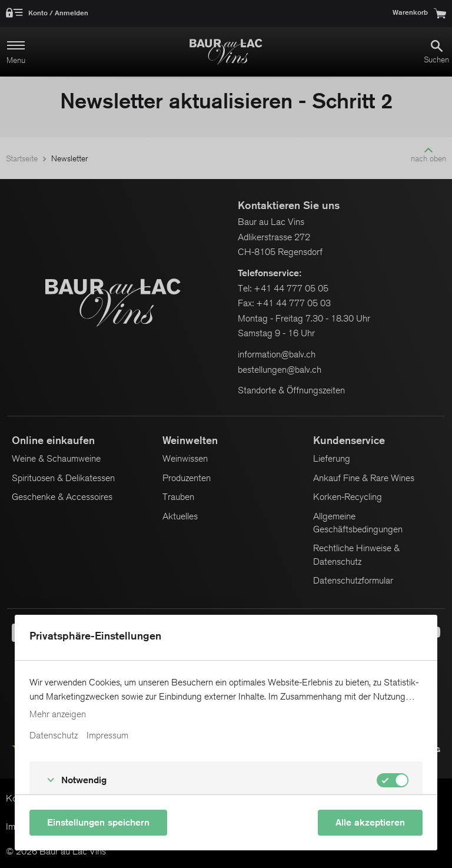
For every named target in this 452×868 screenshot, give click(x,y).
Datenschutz (54, 736)
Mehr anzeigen (58, 714)
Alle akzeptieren (370, 822)
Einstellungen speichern (98, 822)
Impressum (107, 736)
